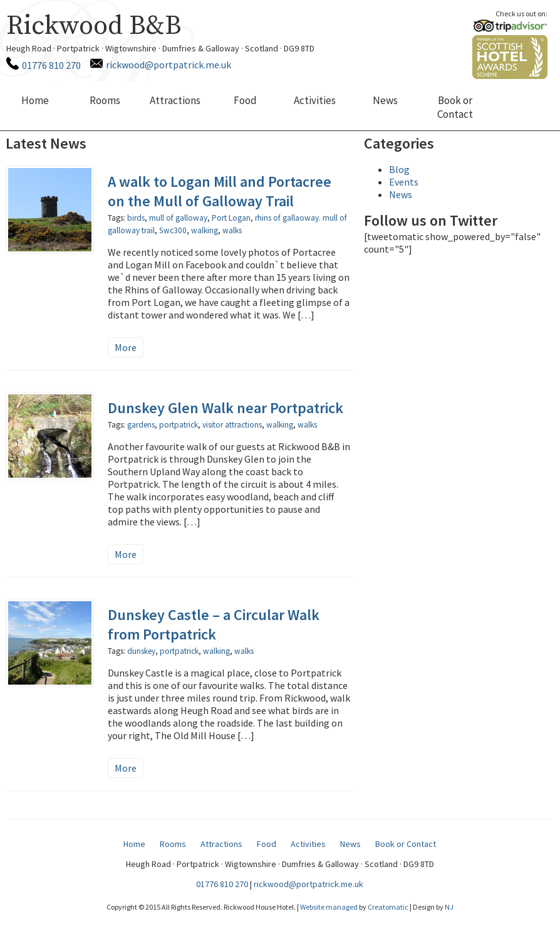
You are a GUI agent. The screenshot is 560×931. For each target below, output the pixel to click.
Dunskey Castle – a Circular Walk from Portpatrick (214, 624)
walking (205, 230)
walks (232, 230)
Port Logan (231, 218)
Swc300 (173, 230)
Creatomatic (388, 907)
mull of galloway (178, 218)
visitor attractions (232, 425)
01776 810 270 (51, 65)
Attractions (175, 100)
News (385, 100)
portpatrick (179, 425)
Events (404, 182)
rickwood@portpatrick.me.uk (169, 65)
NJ (449, 907)
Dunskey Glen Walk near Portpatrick (226, 408)
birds (136, 218)
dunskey (141, 651)
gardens (141, 425)
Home (35, 100)
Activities (315, 100)
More (126, 347)
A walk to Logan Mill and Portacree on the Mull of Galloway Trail (220, 191)
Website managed (329, 907)
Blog (399, 169)
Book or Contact (455, 107)
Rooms (105, 100)
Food (245, 100)
